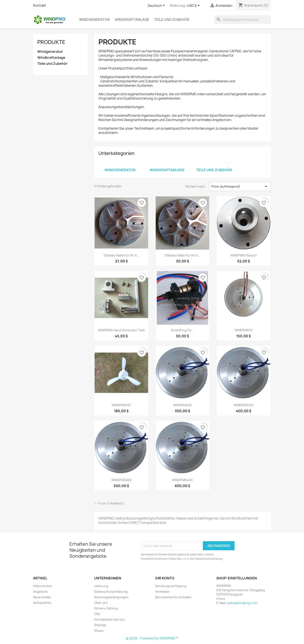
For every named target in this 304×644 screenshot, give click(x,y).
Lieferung (101, 586)
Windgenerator (94, 20)
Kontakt (40, 5)
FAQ (97, 614)
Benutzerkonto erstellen (173, 597)
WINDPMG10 (244, 330)
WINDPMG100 (244, 405)
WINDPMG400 (182, 480)
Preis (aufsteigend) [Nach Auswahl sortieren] (240, 186)
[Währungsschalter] (194, 6)
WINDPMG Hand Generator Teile (121, 330)
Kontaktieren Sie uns (109, 619)
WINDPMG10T (121, 405)
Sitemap (100, 625)
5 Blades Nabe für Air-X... (182, 255)
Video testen (43, 586)
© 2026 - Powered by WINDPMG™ (152, 638)
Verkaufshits (42, 603)
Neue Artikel (42, 597)
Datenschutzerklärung (111, 592)
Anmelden (163, 592)
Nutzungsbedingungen (111, 597)
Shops (99, 631)
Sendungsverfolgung (171, 586)
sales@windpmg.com (242, 603)
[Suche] (243, 20)
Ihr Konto (165, 578)
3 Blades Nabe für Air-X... (121, 255)
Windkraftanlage (132, 20)
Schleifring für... (183, 330)
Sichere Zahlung (106, 608)
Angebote (40, 592)
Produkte (51, 42)
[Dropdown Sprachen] (157, 6)
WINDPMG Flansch (244, 255)
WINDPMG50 (182, 405)
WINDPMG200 (121, 480)
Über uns (101, 603)
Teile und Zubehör (172, 20)
